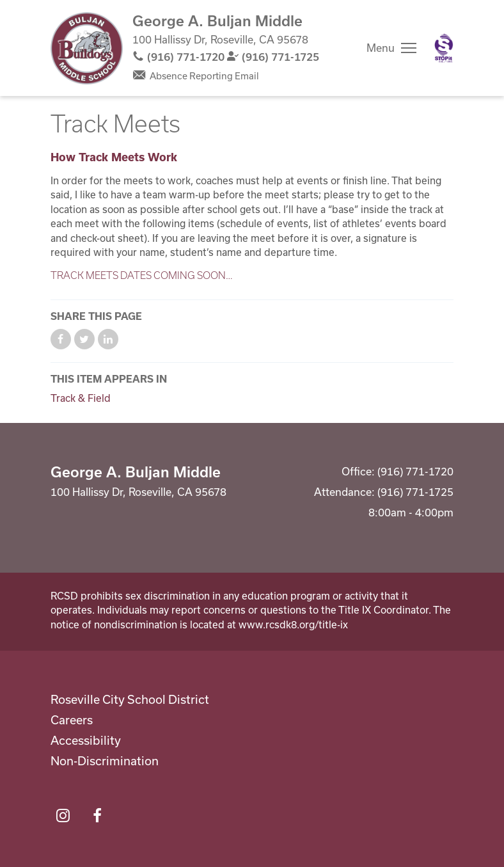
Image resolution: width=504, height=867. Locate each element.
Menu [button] (381, 48)
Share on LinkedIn (108, 339)
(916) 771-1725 (280, 57)
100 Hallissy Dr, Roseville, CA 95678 (220, 39)
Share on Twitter (84, 339)
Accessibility (86, 740)
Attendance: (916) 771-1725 (384, 492)
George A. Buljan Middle (217, 20)
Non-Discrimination (105, 761)
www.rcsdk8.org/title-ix (293, 624)
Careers (72, 720)
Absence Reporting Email (204, 76)
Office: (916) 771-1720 (398, 471)
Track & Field (81, 398)
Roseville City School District (130, 699)
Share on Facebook (61, 339)
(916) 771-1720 (186, 57)
